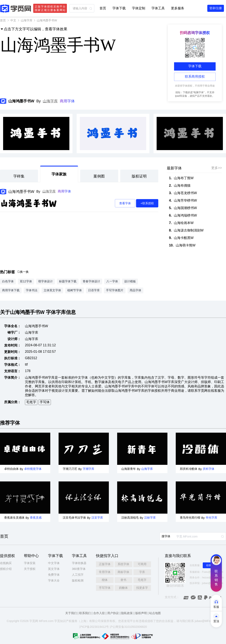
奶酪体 (123, 588)
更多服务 (178, 8)
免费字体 (54, 575)
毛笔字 (31, 402)
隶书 (123, 580)
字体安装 (30, 563)
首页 (103, 8)
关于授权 (30, 569)
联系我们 (85, 613)
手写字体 (105, 588)
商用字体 (67, 101)
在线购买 (6, 563)
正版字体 (105, 564)
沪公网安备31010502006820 (128, 627)
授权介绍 (6, 569)
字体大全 (54, 580)
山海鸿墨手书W (21, 192)
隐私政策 (127, 613)
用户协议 (113, 613)
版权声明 (141, 613)
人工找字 (78, 575)
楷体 (105, 580)
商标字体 (123, 572)
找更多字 (142, 588)
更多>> (217, 168)
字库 (142, 572)
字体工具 (158, 8)
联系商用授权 (195, 77)
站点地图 (155, 613)
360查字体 (79, 569)
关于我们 (71, 613)
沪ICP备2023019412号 (94, 627)
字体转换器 (79, 563)
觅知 (60, 621)
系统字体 (123, 564)
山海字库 (27, 20)
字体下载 (119, 8)
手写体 (45, 402)
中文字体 (54, 563)
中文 (13, 20)
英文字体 (54, 569)
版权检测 (78, 580)
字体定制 (139, 8)
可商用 (142, 564)
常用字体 (105, 572)
